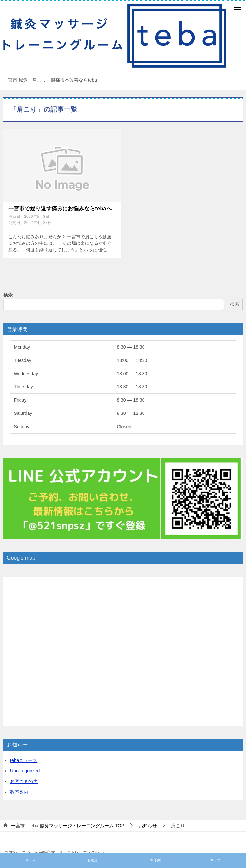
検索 (8, 295)
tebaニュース (24, 760)
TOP (68, 825)
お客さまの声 (24, 781)
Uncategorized (25, 771)
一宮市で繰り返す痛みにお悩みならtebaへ (60, 208)
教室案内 (19, 792)
